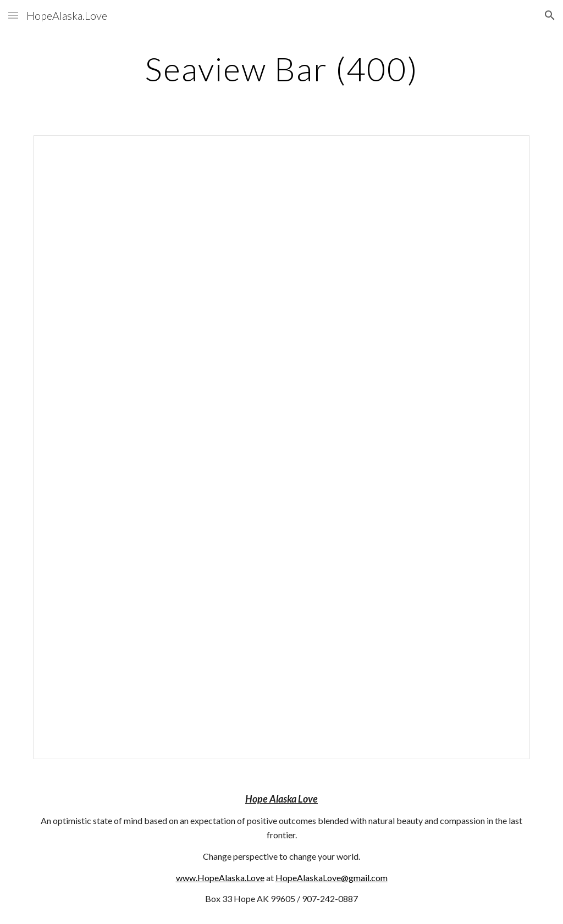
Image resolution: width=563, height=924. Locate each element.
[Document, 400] (282, 447)
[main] (281, 69)
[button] (13, 15)
